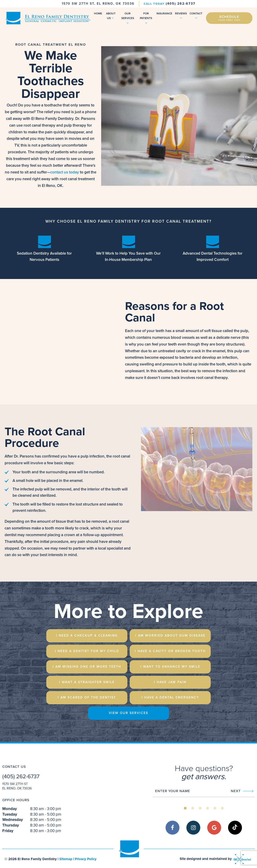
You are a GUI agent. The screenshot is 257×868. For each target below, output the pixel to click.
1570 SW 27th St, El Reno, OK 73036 (98, 4)
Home (98, 13)
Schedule (229, 18)
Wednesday (13, 820)
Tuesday (10, 814)
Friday (8, 831)
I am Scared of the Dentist (87, 697)
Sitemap (66, 859)
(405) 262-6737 (170, 3)
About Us (111, 16)
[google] (214, 828)
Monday (10, 809)
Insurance (164, 13)
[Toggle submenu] (113, 18)
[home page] (47, 18)
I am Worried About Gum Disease (170, 636)
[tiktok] (235, 828)
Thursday (11, 825)
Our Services (128, 18)
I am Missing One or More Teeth (87, 667)
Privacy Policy (86, 859)
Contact (196, 15)
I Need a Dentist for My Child (87, 651)
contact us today (65, 172)
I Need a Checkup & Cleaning (87, 636)
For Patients (146, 18)
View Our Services (128, 713)
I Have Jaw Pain (170, 682)
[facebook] (172, 828)
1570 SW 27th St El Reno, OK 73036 (17, 786)
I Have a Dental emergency (170, 697)
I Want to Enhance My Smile (170, 667)
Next (242, 791)
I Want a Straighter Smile (87, 682)
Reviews (181, 15)
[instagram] (193, 828)
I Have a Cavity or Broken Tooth (170, 651)
